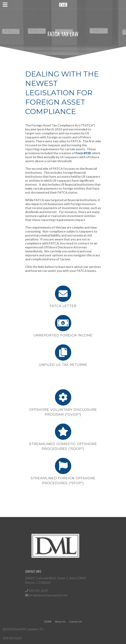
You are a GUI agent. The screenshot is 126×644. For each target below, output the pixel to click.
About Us (60, 622)
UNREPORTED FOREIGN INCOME (63, 335)
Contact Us (76, 622)
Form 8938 (83, 153)
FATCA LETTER (63, 306)
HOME (48, 622)
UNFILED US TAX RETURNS (63, 365)
